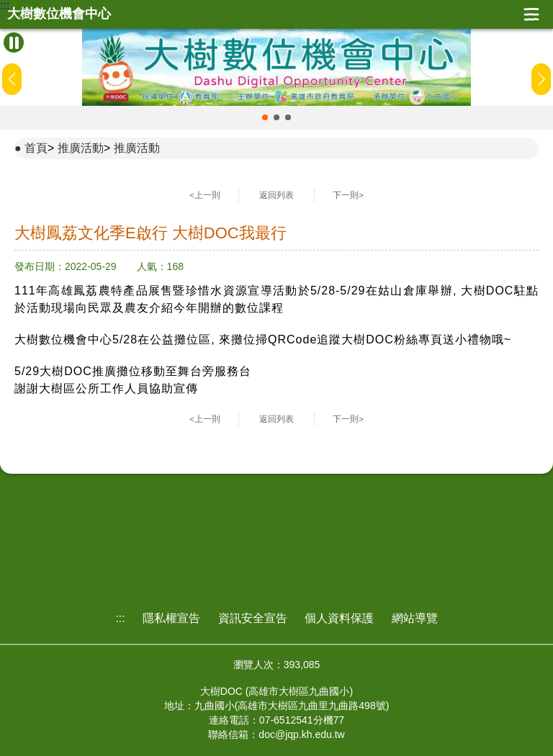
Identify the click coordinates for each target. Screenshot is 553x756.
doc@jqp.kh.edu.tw (301, 734)
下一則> (348, 195)
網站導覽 (415, 618)
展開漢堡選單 (531, 14)
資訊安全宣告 (253, 618)
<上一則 (205, 195)
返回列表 (276, 195)
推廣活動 (81, 148)
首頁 (36, 148)
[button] (265, 117)
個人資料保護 (339, 618)
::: (5, 6)
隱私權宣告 (171, 618)
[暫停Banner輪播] (14, 42)
